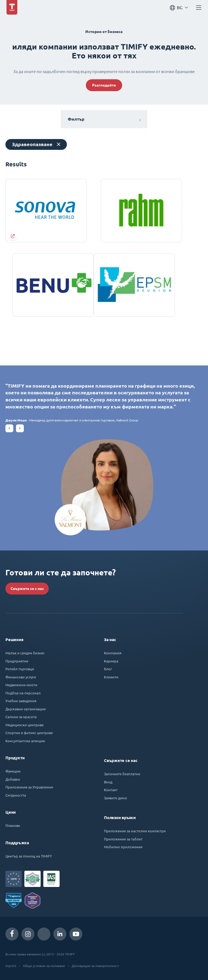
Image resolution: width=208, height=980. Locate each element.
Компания (113, 653)
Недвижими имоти (21, 685)
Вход (108, 782)
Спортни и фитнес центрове (29, 733)
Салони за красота (21, 717)
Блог (108, 669)
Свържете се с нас (27, 589)
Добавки (13, 779)
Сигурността (16, 795)
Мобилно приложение (123, 847)
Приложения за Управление (29, 787)
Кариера (111, 661)
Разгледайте (104, 85)
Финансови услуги (21, 677)
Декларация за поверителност (95, 966)
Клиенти (111, 677)
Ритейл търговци (20, 669)
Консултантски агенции (25, 741)
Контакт (111, 790)
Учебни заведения (21, 701)
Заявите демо (116, 798)
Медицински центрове (25, 725)
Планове (13, 825)
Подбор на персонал (23, 693)
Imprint (11, 966)
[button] (9, 428)
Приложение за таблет (123, 839)
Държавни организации (26, 709)
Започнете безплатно (122, 774)
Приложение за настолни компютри (135, 831)
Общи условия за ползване (44, 966)
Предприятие (17, 661)
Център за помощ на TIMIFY (29, 856)
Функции (13, 771)
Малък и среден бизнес (25, 653)
